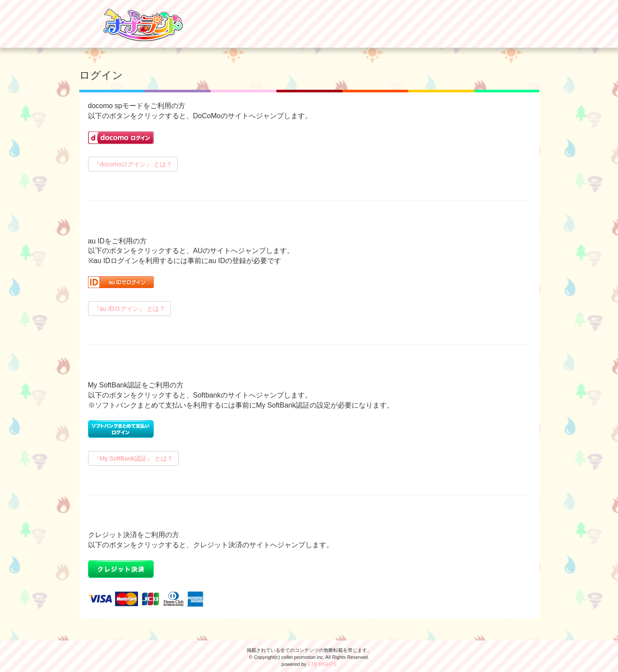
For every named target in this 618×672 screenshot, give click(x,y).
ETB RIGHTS (322, 664)
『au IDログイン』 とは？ (129, 309)
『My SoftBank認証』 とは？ (133, 458)
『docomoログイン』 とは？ (133, 164)
